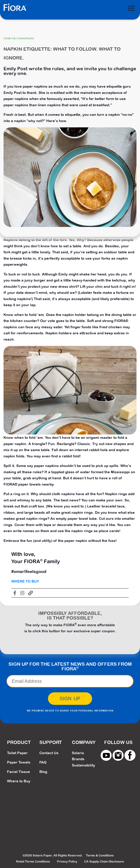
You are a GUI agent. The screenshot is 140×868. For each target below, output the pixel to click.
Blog (43, 772)
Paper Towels (19, 762)
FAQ (43, 762)
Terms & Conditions (100, 855)
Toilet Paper (17, 753)
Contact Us (49, 753)
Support (51, 742)
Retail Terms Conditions (33, 861)
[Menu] (131, 8)
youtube (106, 755)
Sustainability (84, 765)
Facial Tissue (19, 772)
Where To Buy (25, 581)
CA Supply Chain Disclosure (104, 861)
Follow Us (118, 742)
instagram (118, 755)
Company (84, 742)
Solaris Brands (78, 756)
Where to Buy (19, 781)
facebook (130, 755)
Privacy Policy (67, 861)
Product (19, 742)
